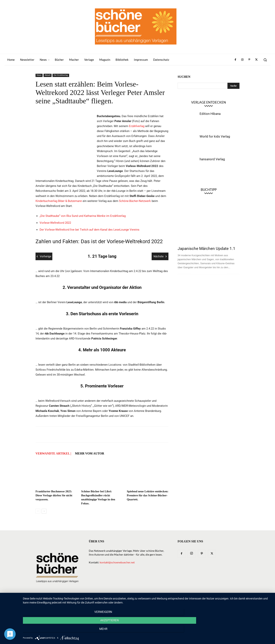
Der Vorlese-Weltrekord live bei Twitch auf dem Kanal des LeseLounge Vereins (89, 230)
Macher (162, 601)
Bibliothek (193, 601)
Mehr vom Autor (89, 453)
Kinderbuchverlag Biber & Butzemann (59, 201)
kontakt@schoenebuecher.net (117, 562)
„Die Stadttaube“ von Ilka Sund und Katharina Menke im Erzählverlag (83, 216)
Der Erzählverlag (61, 75)
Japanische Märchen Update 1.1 (206, 249)
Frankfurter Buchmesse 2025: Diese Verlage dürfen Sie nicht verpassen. (54, 495)
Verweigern (60, 631)
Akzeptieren (147, 631)
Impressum (212, 601)
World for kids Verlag (215, 136)
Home (91, 601)
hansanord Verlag (212, 159)
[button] (265, 60)
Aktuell (48, 75)
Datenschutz (231, 601)
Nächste (160, 257)
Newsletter (106, 601)
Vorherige (44, 257)
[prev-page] (38, 511)
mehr (234, 631)
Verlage (148, 601)
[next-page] (44, 511)
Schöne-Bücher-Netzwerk (135, 201)
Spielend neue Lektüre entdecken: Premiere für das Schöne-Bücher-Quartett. (148, 495)
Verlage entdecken (209, 102)
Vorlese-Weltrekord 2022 (55, 223)
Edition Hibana (210, 114)
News (39, 75)
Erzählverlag (137, 126)
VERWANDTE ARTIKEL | (53, 453)
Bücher (133, 601)
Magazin (177, 601)
